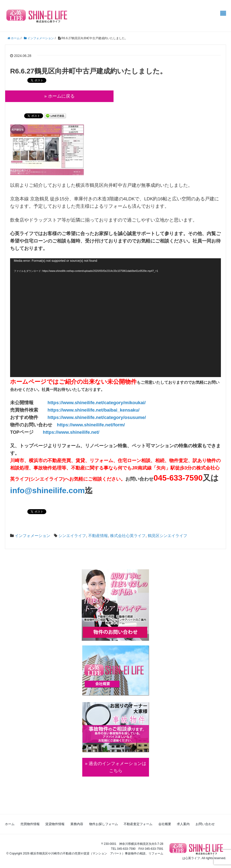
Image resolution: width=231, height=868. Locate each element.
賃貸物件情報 (55, 824)
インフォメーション (33, 536)
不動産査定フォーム (138, 824)
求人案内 (183, 824)
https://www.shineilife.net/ (71, 432)
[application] (115, 318)
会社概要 (165, 824)
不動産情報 (98, 536)
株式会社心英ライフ (128, 536)
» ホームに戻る (59, 96)
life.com (70, 490)
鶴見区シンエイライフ (167, 536)
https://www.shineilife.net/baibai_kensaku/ (94, 410)
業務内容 (77, 824)
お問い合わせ (205, 824)
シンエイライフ (72, 536)
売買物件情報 (30, 824)
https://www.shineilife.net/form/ (91, 425)
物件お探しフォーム (104, 824)
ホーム (10, 824)
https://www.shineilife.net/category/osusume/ (97, 417)
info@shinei (33, 490)
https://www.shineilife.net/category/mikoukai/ (97, 403)
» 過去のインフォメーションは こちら (116, 767)
